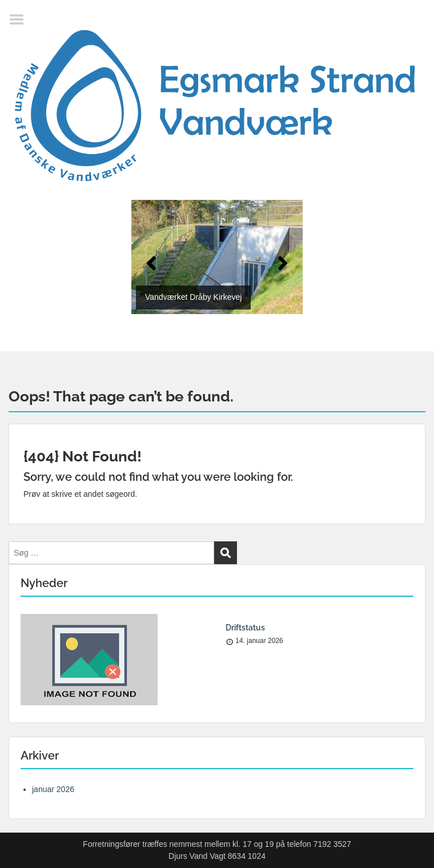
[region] (217, 264)
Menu (21, 19)
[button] (151, 263)
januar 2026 (53, 789)
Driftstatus (245, 628)
